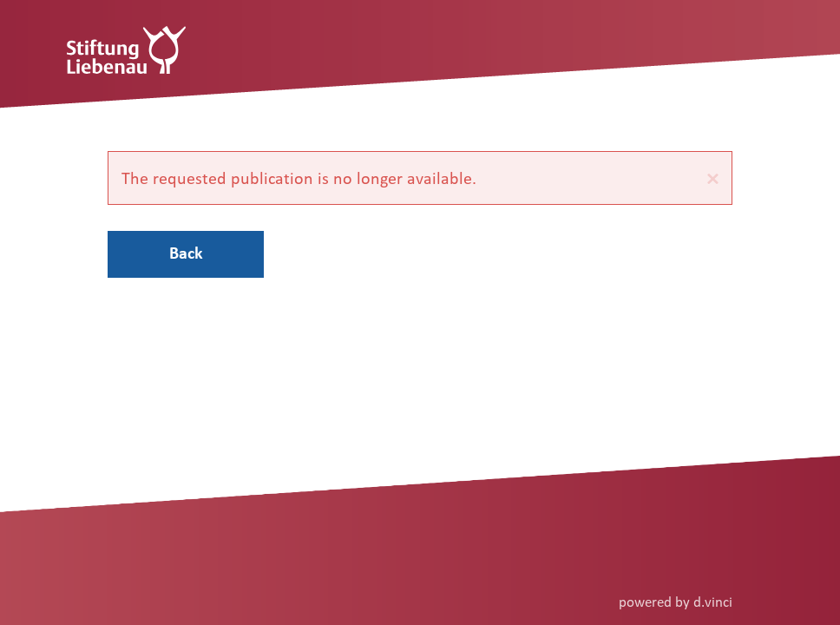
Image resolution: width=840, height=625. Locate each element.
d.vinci (713, 601)
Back (186, 253)
